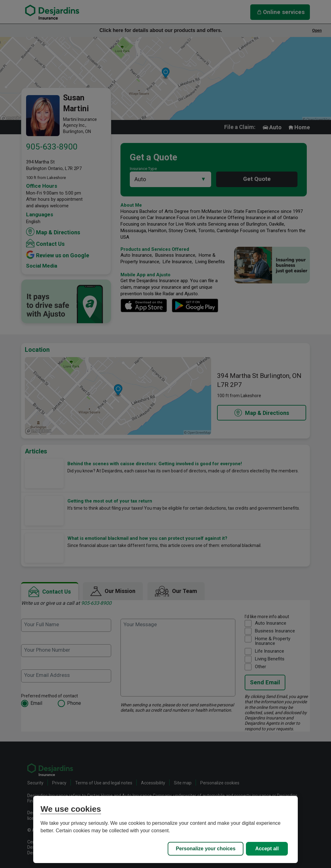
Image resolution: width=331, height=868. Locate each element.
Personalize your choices (206, 849)
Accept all (267, 849)
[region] (166, 829)
